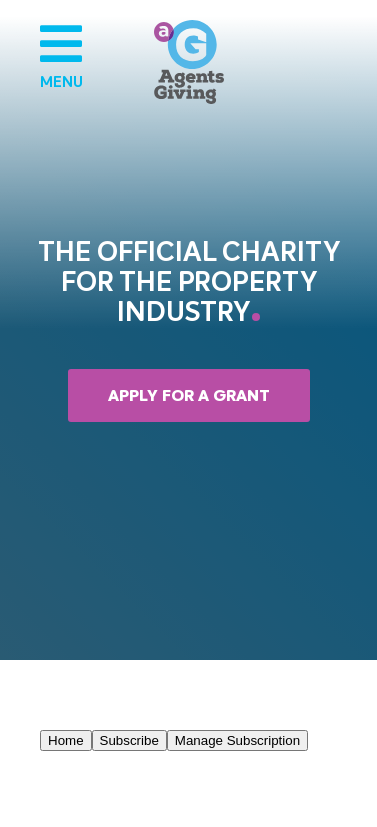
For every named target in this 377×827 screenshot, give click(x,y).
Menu (60, 55)
